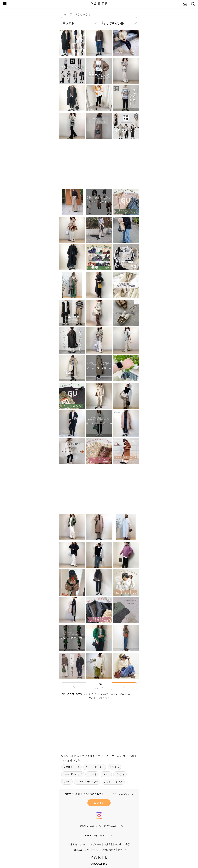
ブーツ (67, 782)
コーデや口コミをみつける (88, 826)
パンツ (106, 774)
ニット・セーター (95, 767)
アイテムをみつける (113, 826)
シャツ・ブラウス (113, 782)
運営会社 (122, 850)
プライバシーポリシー (90, 844)
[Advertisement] (90, 164)
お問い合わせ (109, 850)
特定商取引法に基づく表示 (117, 844)
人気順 (70, 23)
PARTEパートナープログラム (99, 835)
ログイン (99, 803)
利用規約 (73, 844)
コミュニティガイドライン (87, 850)
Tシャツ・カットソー (87, 782)
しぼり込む (115, 23)
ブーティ (120, 774)
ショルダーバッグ (73, 774)
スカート (92, 774)
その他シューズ (72, 767)
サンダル (114, 767)
